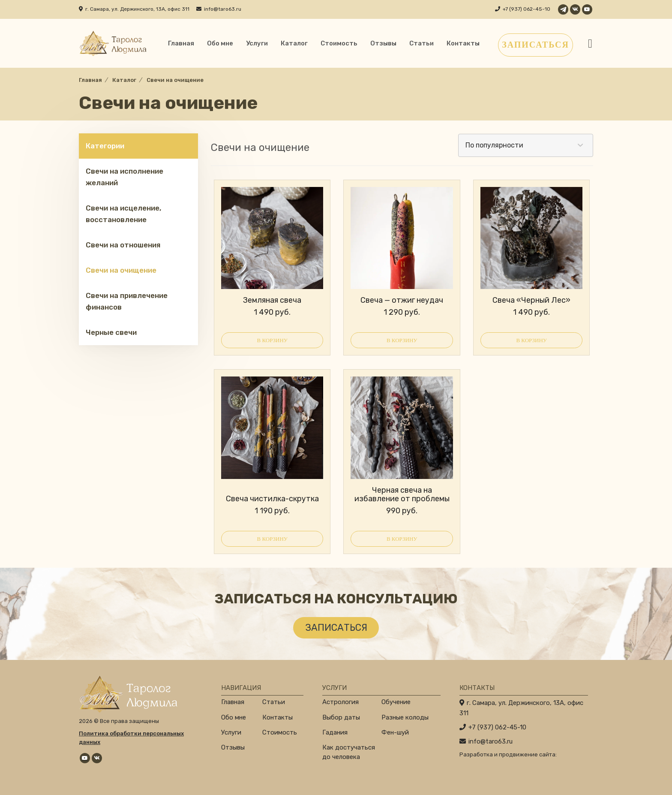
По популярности (494, 145)
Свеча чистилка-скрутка (272, 499)
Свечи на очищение (121, 270)
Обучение (396, 702)
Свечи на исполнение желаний (124, 177)
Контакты (463, 43)
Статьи (421, 43)
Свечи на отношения (123, 245)
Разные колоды (405, 717)
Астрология (340, 702)
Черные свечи (111, 332)
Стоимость (339, 43)
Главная (181, 43)
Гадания (335, 732)
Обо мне (220, 43)
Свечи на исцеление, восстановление (123, 214)
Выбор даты (341, 717)
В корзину (272, 340)
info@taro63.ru (223, 9)
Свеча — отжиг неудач (402, 300)
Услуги (257, 43)
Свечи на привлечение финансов (127, 301)
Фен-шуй (395, 732)
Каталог (294, 43)
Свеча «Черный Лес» (531, 300)
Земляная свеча (272, 300)
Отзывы (383, 43)
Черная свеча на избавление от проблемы (402, 494)
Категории (105, 146)
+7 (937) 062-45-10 (526, 9)
